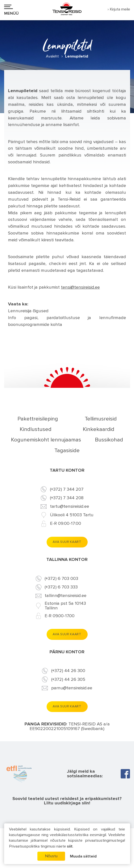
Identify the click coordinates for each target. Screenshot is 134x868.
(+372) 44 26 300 (68, 671)
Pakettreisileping (38, 419)
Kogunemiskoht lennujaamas (46, 440)
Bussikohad (109, 440)
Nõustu (51, 856)
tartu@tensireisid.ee (70, 507)
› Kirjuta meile (119, 9)
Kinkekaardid (99, 429)
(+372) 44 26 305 (68, 680)
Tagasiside (67, 450)
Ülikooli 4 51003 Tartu (72, 515)
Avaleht (52, 56)
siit (70, 846)
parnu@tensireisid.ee (72, 688)
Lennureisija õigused (28, 311)
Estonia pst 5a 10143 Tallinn (65, 606)
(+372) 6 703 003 (61, 579)
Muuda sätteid (83, 856)
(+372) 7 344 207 (67, 490)
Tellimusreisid (101, 419)
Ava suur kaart (67, 542)
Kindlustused (36, 429)
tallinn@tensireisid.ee (66, 596)
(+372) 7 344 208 (67, 498)
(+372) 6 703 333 (61, 587)
